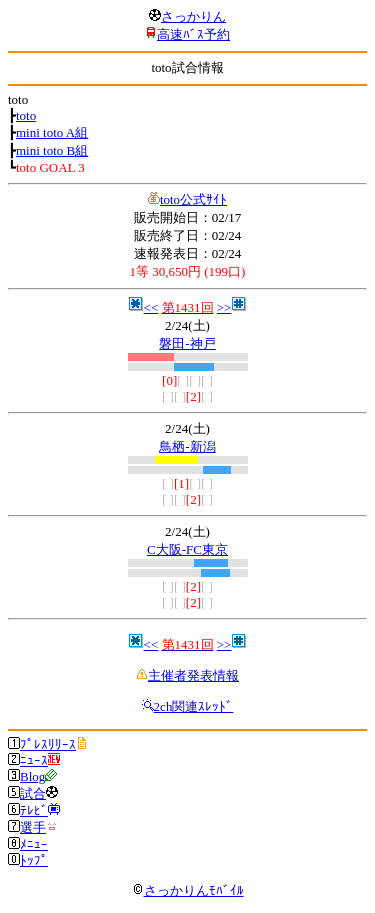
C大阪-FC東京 (187, 549)
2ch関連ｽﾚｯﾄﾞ (194, 706)
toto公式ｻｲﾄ (193, 199)
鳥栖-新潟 (187, 446)
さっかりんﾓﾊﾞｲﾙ (188, 890)
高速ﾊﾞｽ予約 (193, 34)
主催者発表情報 (193, 675)
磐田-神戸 (187, 343)
